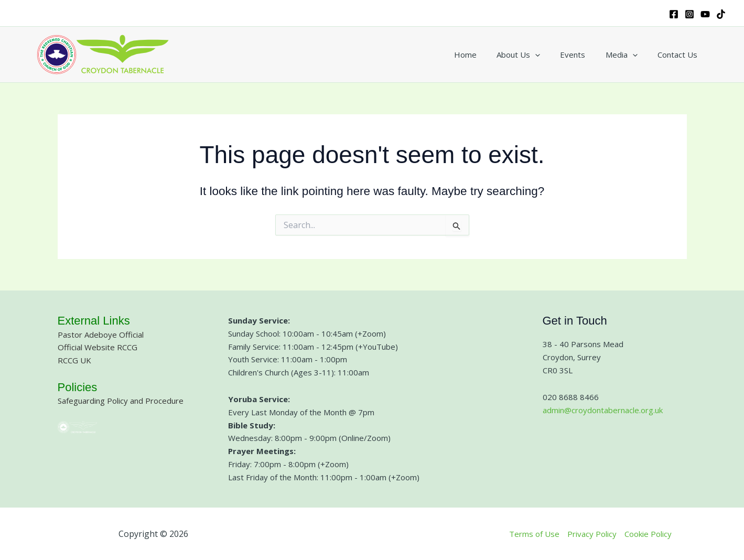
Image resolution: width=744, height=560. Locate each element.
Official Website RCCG (98, 347)
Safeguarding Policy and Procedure (121, 401)
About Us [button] (533, 55)
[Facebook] (674, 14)
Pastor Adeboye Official (101, 335)
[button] (550, 55)
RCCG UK (74, 360)
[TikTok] (721, 14)
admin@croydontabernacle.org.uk (603, 410)
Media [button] (628, 55)
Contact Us (680, 55)
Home (485, 55)
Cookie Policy (648, 534)
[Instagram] (689, 14)
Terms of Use (534, 534)
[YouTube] (705, 14)
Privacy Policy (592, 534)
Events (584, 55)
